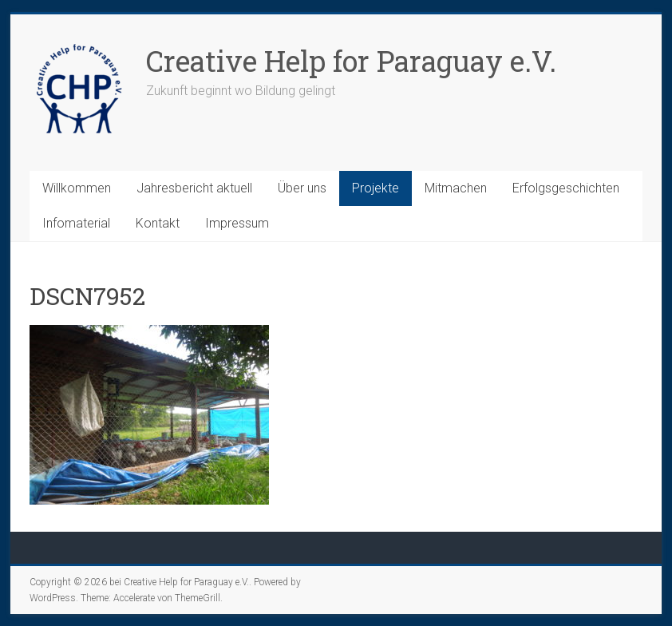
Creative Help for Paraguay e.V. (351, 61)
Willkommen (77, 188)
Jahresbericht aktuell (194, 188)
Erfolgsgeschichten (566, 188)
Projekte (376, 188)
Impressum (237, 223)
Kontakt (158, 223)
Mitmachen (456, 188)
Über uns (302, 188)
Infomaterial (76, 223)
